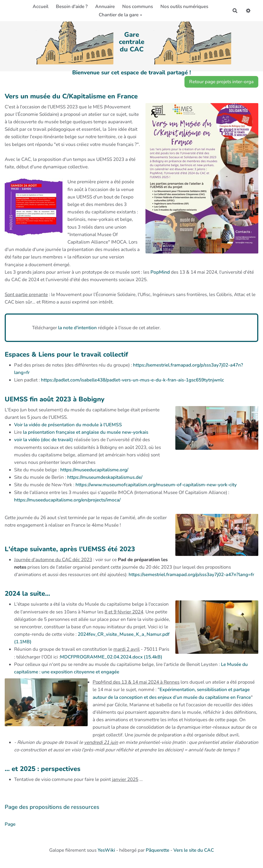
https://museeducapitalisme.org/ (94, 470)
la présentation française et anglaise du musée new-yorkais (86, 432)
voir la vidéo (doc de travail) (44, 440)
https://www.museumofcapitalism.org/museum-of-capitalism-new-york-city (156, 485)
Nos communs (138, 6)
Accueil (41, 6)
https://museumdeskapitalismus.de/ (105, 477)
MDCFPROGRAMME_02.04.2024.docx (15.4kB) (111, 657)
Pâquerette (157, 850)
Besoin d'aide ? (72, 6)
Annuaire (105, 6)
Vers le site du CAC (194, 850)
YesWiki (106, 850)
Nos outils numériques (184, 6)
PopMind (160, 272)
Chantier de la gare (120, 15)
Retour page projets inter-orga (221, 82)
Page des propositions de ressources (52, 807)
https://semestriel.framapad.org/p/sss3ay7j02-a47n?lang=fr (191, 575)
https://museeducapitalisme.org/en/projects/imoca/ (67, 500)
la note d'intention (78, 328)
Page (10, 824)
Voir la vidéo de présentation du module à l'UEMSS (68, 425)
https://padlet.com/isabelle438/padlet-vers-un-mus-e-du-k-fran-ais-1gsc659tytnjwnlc (132, 380)
